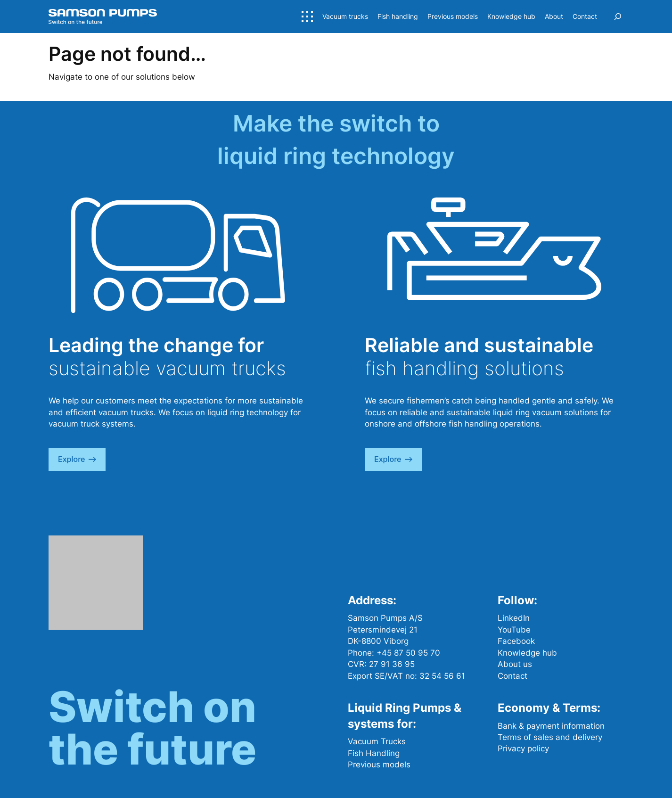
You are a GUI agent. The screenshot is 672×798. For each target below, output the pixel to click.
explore (77, 459)
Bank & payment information (551, 726)
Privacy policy (523, 749)
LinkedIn (514, 618)
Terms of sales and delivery (550, 737)
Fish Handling (374, 753)
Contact (512, 676)
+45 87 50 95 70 (408, 653)
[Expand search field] (618, 16)
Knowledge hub (527, 653)
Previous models (379, 765)
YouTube (514, 630)
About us (515, 664)
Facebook (516, 641)
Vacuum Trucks (377, 741)
